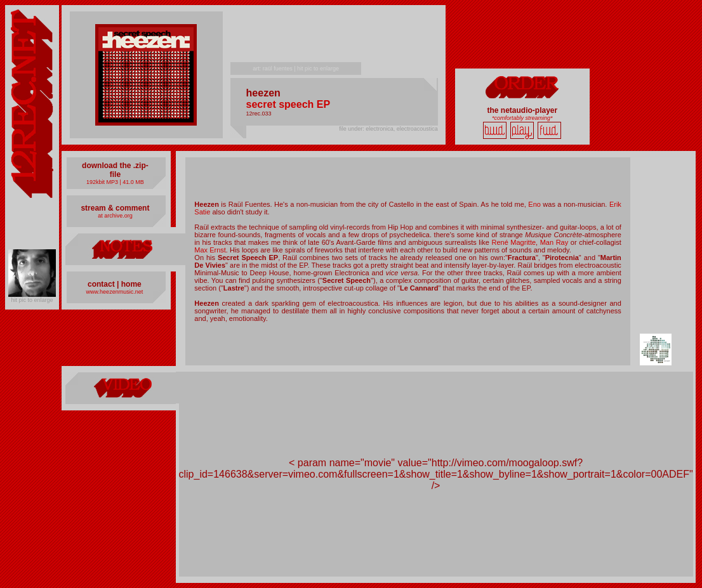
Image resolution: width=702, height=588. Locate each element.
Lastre (234, 288)
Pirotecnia (562, 258)
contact (101, 284)
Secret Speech (347, 280)
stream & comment (115, 208)
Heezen (207, 204)
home (131, 284)
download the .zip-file (115, 170)
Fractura (522, 258)
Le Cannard (419, 288)
